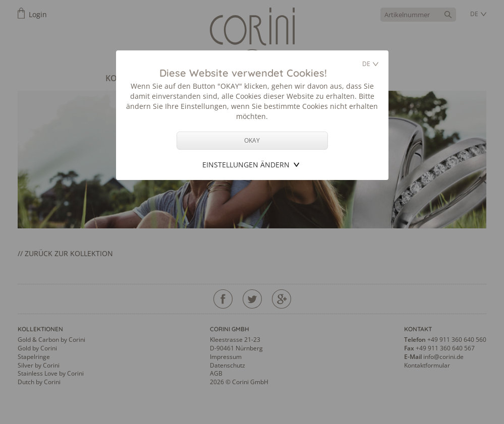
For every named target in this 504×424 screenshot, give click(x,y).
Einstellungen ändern (246, 165)
